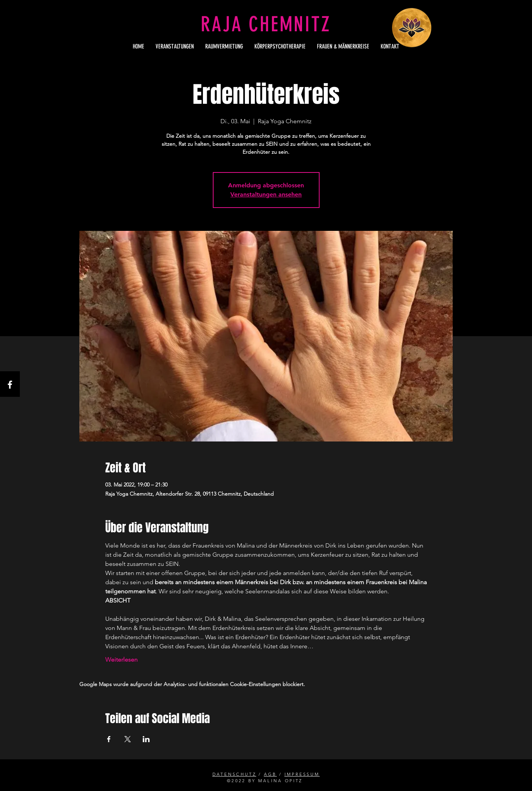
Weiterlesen (121, 660)
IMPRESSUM (302, 774)
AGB (270, 774)
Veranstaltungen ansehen (266, 194)
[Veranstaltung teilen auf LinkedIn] (146, 739)
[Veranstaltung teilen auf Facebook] (109, 739)
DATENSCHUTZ (234, 774)
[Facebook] (10, 385)
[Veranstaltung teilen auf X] (128, 739)
